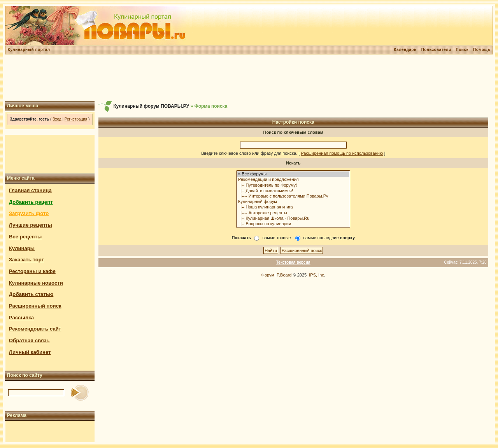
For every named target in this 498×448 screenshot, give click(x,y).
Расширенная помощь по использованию (342, 153)
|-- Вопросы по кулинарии (293, 224)
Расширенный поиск (35, 306)
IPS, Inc (317, 275)
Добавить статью (31, 294)
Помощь (482, 50)
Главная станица (30, 190)
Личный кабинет (30, 352)
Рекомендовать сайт (35, 329)
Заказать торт (26, 260)
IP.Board (283, 275)
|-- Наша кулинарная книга (293, 207)
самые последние (329, 238)
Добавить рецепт (31, 202)
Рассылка (21, 318)
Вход (57, 119)
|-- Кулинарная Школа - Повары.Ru (293, 219)
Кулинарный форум (293, 202)
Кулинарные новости (36, 283)
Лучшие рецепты (31, 225)
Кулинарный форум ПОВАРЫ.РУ (151, 106)
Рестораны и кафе (32, 271)
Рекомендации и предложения (293, 180)
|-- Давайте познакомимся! (293, 191)
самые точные (277, 238)
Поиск (462, 50)
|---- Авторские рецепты (293, 213)
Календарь (405, 50)
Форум (268, 275)
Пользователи (436, 50)
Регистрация (76, 119)
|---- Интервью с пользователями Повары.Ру (293, 196)
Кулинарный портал (29, 50)
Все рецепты (25, 237)
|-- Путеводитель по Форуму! (293, 185)
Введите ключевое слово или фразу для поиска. (249, 153)
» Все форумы (293, 174)
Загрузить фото (29, 213)
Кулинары (22, 248)
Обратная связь (29, 340)
